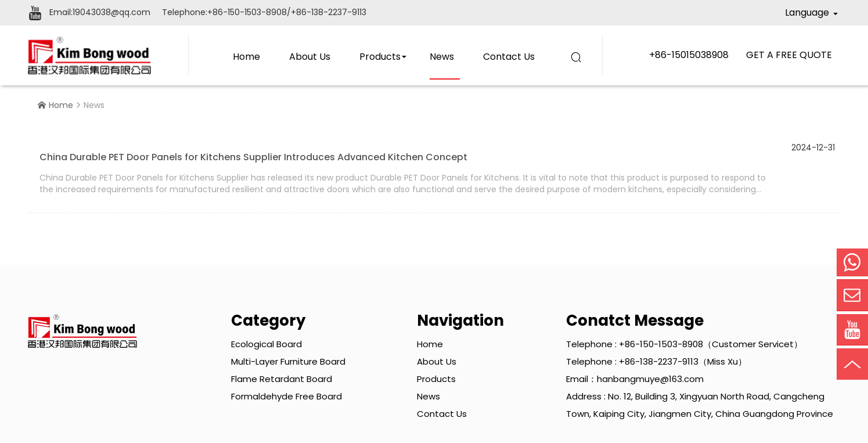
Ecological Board (266, 344)
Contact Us (509, 57)
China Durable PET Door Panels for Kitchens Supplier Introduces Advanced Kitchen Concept (253, 157)
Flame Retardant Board (282, 379)
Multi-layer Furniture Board (288, 361)
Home (246, 57)
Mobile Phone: (852, 262)
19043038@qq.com (111, 12)
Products (380, 57)
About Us (310, 57)
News (442, 57)
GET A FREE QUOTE (789, 55)
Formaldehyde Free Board (287, 396)
